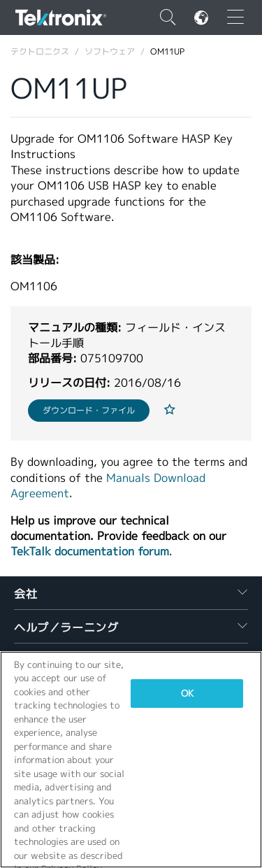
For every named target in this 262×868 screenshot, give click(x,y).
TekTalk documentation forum (90, 552)
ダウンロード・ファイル (89, 410)
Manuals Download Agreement (108, 486)
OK (187, 693)
